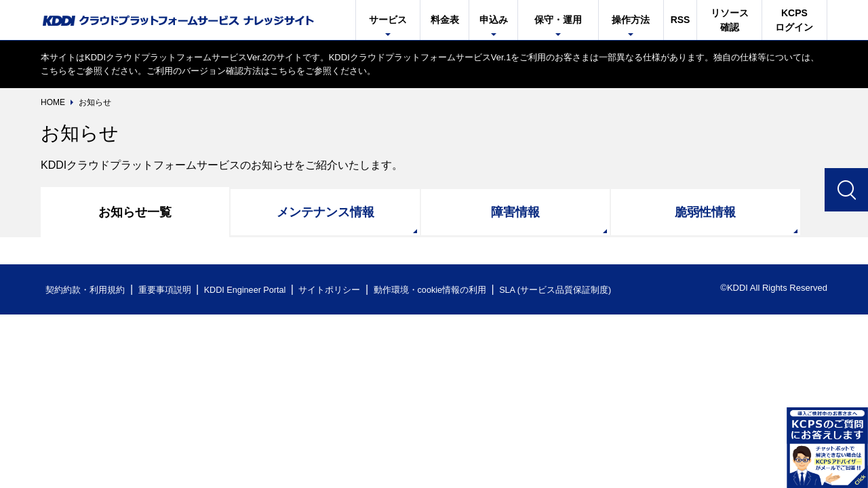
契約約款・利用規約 (86, 290)
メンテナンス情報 (325, 212)
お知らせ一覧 (135, 212)
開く (827, 447)
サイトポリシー (335, 290)
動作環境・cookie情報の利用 (436, 290)
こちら (54, 71)
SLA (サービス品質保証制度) (563, 290)
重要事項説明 (165, 290)
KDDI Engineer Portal (248, 290)
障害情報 (515, 212)
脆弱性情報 (705, 212)
